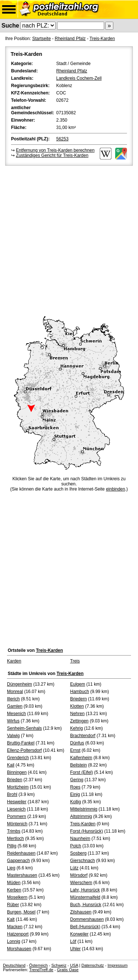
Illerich (13, 699)
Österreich (38, 965)
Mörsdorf (79, 875)
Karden (14, 661)
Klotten (77, 706)
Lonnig (14, 941)
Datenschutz (93, 965)
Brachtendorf (83, 736)
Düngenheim (20, 684)
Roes (75, 787)
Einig (75, 794)
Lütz (75, 868)
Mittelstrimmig (84, 809)
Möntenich (17, 824)
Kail (11, 765)
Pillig (12, 846)
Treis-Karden (102, 39)
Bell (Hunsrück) (85, 927)
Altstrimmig (81, 816)
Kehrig (77, 728)
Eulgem (78, 684)
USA (74, 965)
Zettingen (79, 721)
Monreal (15, 692)
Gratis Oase (68, 970)
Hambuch (80, 692)
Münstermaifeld (85, 897)
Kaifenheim (81, 758)
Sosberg (79, 853)
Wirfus (13, 721)
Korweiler (79, 934)
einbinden (116, 489)
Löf (73, 941)
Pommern (17, 816)
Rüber (13, 905)
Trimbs (14, 831)
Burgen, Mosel (21, 912)
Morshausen (19, 949)
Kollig (76, 802)
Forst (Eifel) (82, 772)
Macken (15, 927)
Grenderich (18, 758)
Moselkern (17, 897)
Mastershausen (22, 875)
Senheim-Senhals (24, 728)
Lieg (11, 868)
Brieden (15, 780)
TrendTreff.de (41, 970)
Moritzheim (18, 787)
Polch (76, 846)
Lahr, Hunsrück (85, 890)
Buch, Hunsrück (86, 905)
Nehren (77, 714)
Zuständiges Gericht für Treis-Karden (52, 155)
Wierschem (81, 883)
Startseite (41, 39)
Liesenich (16, 809)
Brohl (12, 794)
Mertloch (15, 839)
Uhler (76, 949)
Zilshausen (81, 912)
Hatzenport (18, 934)
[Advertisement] (69, 240)
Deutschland (14, 965)
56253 (62, 139)
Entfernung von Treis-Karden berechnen (55, 150)
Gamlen (15, 706)
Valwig (13, 736)
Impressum (117, 965)
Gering (77, 780)
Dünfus (77, 743)
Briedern (79, 699)
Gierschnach (83, 861)
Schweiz (59, 965)
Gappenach (18, 861)
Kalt (11, 919)
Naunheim (80, 839)
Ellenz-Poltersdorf (24, 750)
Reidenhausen (21, 853)
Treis (75, 661)
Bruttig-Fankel (21, 743)
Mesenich (16, 714)
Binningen (17, 772)
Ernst (75, 750)
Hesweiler (17, 802)
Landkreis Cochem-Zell (79, 78)
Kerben (14, 890)
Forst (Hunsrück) (87, 831)
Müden (14, 883)
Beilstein (79, 765)
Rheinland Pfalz (70, 39)
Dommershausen (87, 919)
